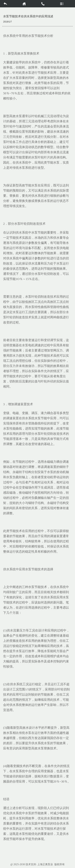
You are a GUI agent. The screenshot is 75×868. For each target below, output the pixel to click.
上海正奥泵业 (45, 864)
